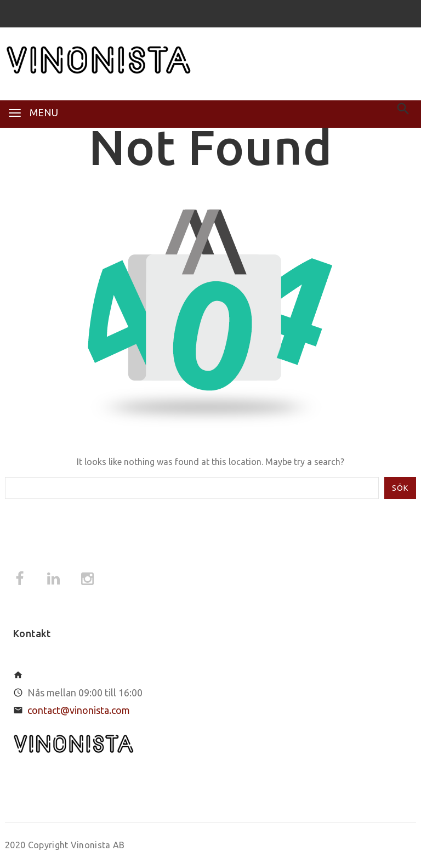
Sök (400, 488)
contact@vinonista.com (79, 710)
